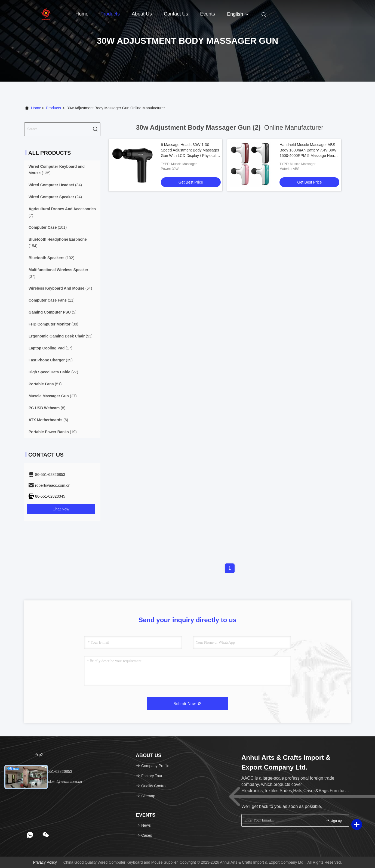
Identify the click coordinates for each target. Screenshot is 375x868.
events (208, 14)
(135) (57, 170)
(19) (53, 432)
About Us (142, 14)
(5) (53, 312)
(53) (61, 336)
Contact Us (176, 14)
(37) (58, 273)
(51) (45, 384)
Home (82, 14)
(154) (58, 243)
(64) (60, 288)
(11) (52, 300)
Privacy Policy (45, 862)
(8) (47, 408)
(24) (55, 197)
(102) (51, 258)
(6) (48, 420)
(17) (50, 348)
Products (110, 14)
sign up (333, 820)
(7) (62, 212)
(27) (53, 372)
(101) (48, 227)
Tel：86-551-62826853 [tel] (50, 771)
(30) (53, 324)
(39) (51, 360)
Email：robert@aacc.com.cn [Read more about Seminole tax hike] (55, 782)
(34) (55, 185)
